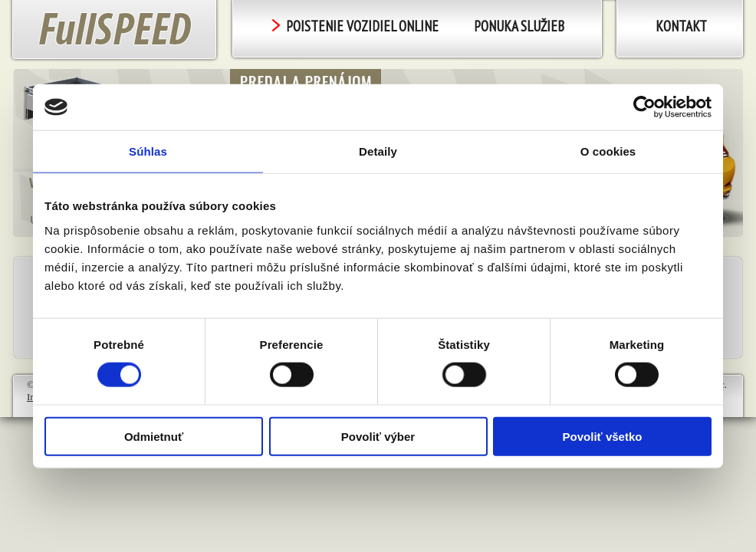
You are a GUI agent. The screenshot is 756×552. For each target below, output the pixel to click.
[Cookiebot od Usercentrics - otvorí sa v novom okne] (644, 107)
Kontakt (681, 26)
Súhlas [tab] (148, 151)
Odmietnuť (154, 436)
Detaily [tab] (378, 151)
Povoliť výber (378, 436)
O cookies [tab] (608, 151)
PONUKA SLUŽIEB (519, 26)
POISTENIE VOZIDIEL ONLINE (355, 26)
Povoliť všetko (603, 436)
